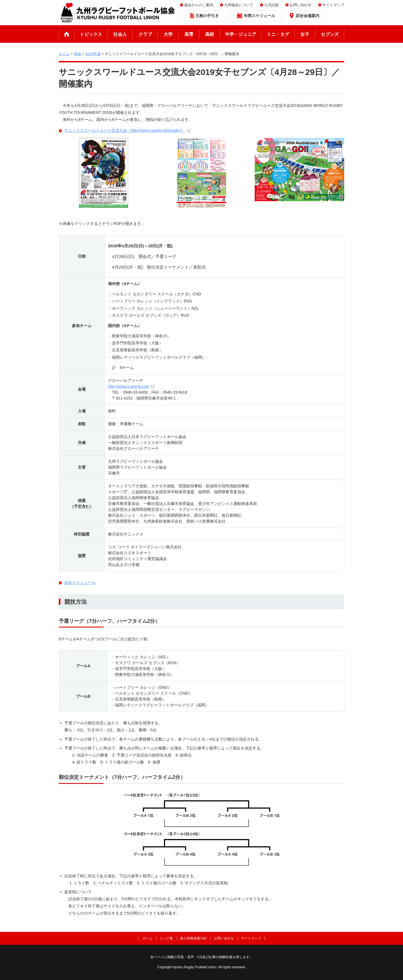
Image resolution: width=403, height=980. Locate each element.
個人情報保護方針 (193, 938)
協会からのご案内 (199, 5)
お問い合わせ (301, 5)
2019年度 (93, 54)
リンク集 (166, 938)
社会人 (120, 34)
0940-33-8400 (135, 392)
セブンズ (330, 34)
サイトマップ (333, 5)
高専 (189, 34)
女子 (305, 34)
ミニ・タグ (278, 34)
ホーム (67, 34)
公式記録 (271, 5)
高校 (210, 34)
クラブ (145, 34)
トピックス (91, 34)
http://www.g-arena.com (129, 386)
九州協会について (239, 5)
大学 (168, 34)
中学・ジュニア (241, 34)
